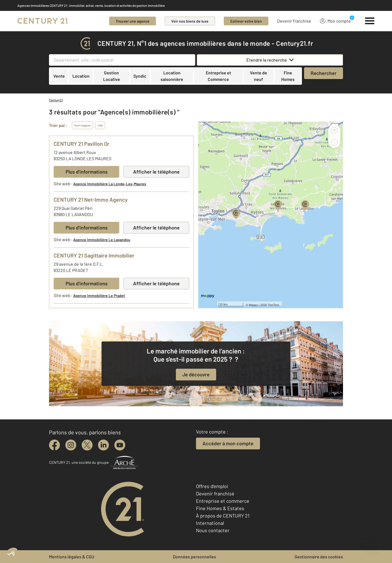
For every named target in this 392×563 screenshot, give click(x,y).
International (210, 523)
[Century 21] (43, 21)
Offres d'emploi (212, 486)
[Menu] (370, 21)
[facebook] (54, 445)
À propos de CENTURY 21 (223, 516)
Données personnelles (195, 557)
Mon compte (335, 21)
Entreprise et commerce (223, 501)
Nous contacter (213, 530)
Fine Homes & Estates (220, 508)
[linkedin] (103, 445)
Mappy (253, 305)
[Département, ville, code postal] (122, 60)
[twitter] (87, 445)
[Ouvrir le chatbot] (370, 544)
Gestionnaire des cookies (319, 557)
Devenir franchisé (294, 21)
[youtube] (120, 445)
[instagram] (71, 445)
